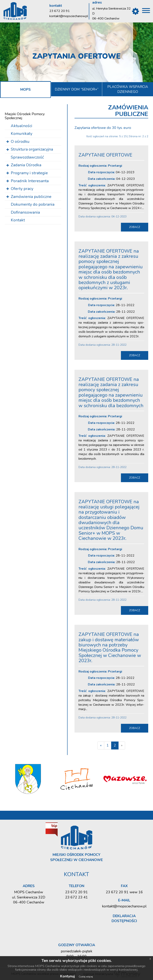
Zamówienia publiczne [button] (31, 196)
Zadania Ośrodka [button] (26, 165)
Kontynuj (67, 976)
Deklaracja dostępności (124, 918)
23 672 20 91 (60, 11)
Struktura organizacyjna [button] (32, 149)
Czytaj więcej (86, 977)
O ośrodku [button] (20, 141)
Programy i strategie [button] (29, 173)
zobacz (135, 227)
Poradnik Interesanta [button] (30, 181)
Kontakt (18, 220)
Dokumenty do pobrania (33, 204)
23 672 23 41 (76, 897)
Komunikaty (22, 134)
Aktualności (22, 126)
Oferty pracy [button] (22, 189)
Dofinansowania (25, 212)
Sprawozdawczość (27, 157)
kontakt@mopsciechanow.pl (69, 16)
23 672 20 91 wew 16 (124, 892)
